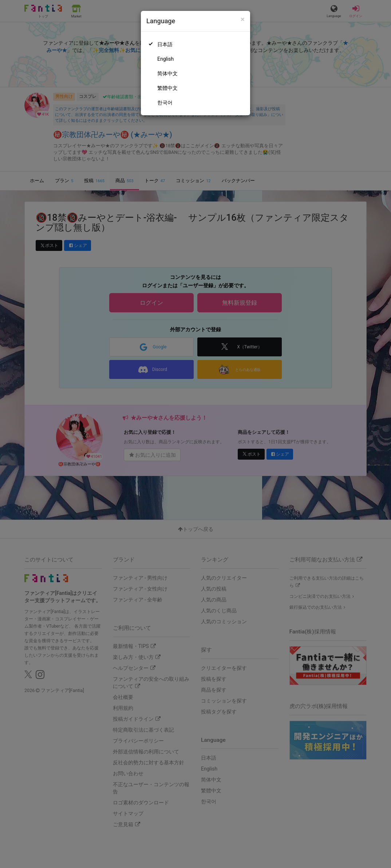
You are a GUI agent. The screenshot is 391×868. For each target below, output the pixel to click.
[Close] (243, 19)
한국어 (165, 103)
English (165, 59)
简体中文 (167, 73)
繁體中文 (167, 88)
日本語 (165, 44)
